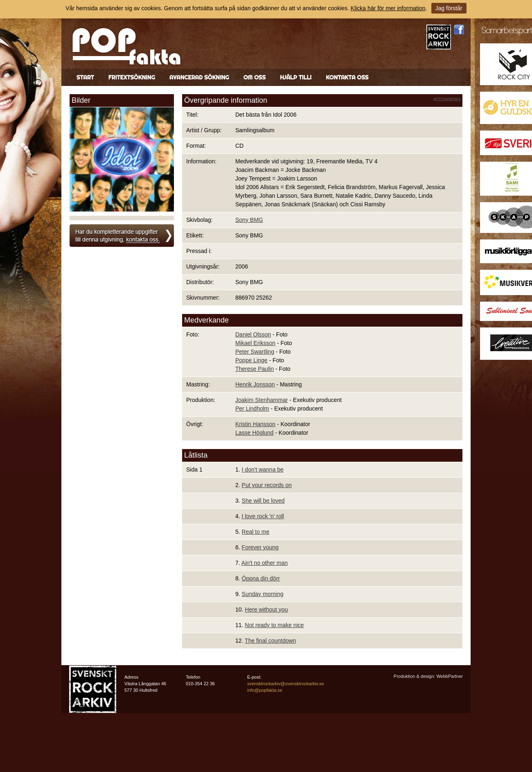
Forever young (260, 547)
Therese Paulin (255, 369)
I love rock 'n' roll (263, 516)
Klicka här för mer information (388, 8)
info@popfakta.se (265, 690)
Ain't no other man (265, 563)
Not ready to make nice (274, 625)
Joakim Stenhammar (261, 400)
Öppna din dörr (261, 578)
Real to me (256, 532)
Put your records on (267, 485)
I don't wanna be (263, 470)
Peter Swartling (255, 352)
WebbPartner (450, 676)
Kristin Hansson (255, 424)
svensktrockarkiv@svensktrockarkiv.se (286, 684)
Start (85, 77)
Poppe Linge (251, 360)
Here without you (266, 609)
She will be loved (263, 501)
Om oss (255, 77)
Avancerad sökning (199, 77)
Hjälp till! (296, 77)
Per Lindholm (252, 409)
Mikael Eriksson (255, 343)
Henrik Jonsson (255, 384)
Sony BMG (249, 220)
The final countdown (270, 641)
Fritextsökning (132, 77)
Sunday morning (263, 594)
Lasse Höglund (254, 433)
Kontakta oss (347, 77)
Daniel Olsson (253, 334)
